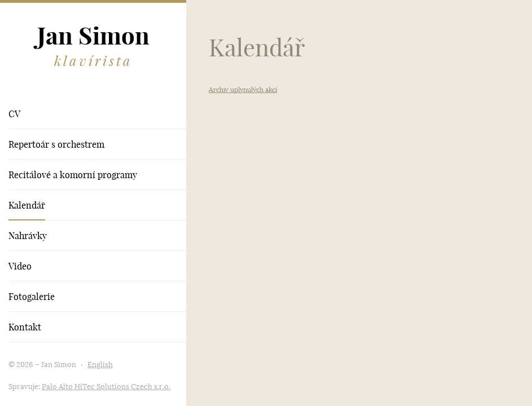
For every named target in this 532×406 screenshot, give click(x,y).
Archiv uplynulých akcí (243, 90)
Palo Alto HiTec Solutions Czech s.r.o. (106, 387)
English (100, 365)
